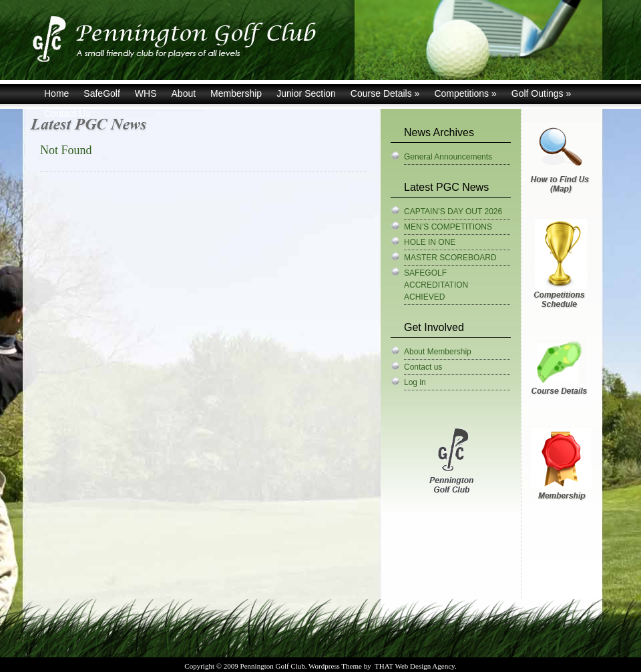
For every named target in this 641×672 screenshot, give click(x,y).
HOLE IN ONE (430, 242)
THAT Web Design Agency (415, 666)
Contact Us (67, 113)
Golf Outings (542, 93)
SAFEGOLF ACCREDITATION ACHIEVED (436, 285)
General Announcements (448, 157)
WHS (146, 93)
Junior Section (306, 93)
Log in (415, 382)
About (184, 93)
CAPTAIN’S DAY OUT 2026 (453, 212)
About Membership (438, 352)
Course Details (385, 93)
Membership (236, 93)
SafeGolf (101, 93)
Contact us (423, 367)
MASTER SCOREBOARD (450, 258)
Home (56, 93)
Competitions (465, 93)
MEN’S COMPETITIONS (448, 227)
